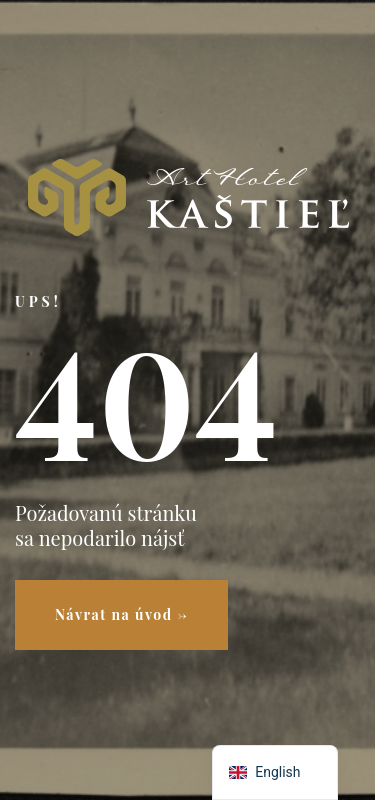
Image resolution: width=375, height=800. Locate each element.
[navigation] (274, 772)
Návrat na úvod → (121, 614)
